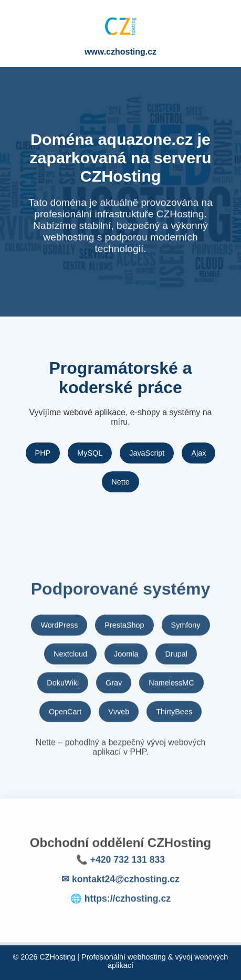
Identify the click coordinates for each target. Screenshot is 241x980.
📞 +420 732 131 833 (120, 865)
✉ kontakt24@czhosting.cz (120, 884)
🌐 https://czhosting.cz (120, 904)
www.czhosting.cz (120, 52)
